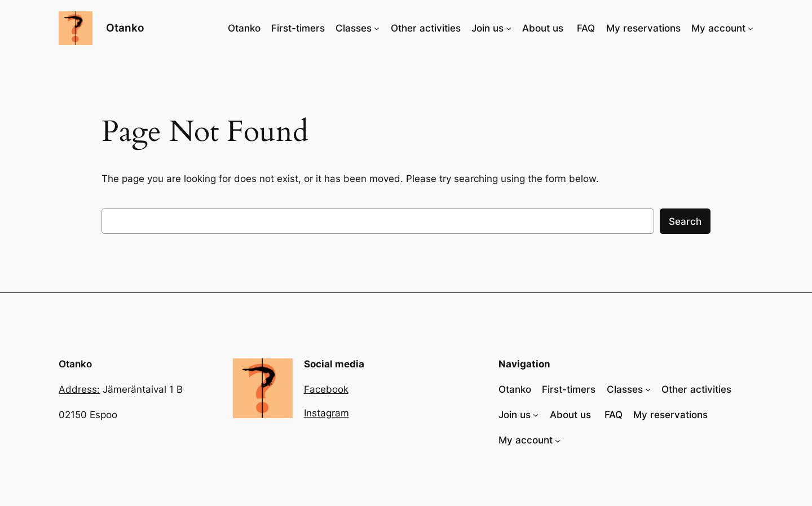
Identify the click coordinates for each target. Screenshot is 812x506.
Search (685, 221)
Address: (79, 389)
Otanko (125, 28)
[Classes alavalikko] (377, 28)
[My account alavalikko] (751, 28)
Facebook (326, 389)
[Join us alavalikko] (509, 28)
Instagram (326, 413)
